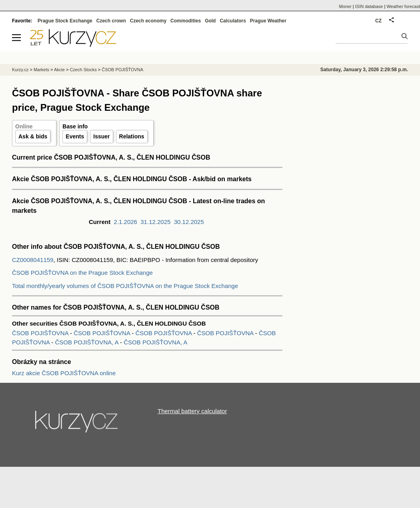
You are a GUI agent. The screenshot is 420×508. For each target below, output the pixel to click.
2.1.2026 (126, 222)
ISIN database (369, 6)
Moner (345, 6)
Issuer (101, 136)
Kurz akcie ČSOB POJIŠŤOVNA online (64, 373)
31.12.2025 (155, 222)
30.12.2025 (189, 222)
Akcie (59, 70)
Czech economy (148, 21)
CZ (378, 21)
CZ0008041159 (33, 260)
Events (75, 136)
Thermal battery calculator (192, 411)
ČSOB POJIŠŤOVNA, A (87, 342)
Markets (41, 70)
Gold (210, 21)
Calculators (233, 21)
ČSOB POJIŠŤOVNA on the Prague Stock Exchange (82, 273)
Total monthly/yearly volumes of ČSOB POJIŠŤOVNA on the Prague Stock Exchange (125, 286)
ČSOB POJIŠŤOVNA (41, 333)
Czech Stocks (83, 70)
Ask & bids (33, 136)
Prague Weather (268, 21)
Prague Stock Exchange (65, 21)
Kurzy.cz (20, 70)
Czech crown (111, 21)
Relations (132, 136)
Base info (75, 126)
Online (24, 126)
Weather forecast (403, 6)
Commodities (186, 21)
